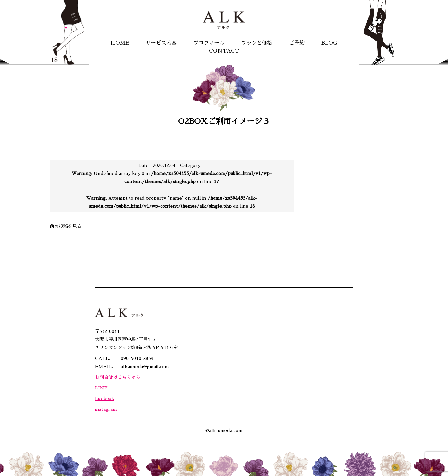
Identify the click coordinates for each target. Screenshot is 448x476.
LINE (101, 388)
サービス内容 (161, 43)
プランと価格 (257, 43)
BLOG (329, 43)
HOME (120, 43)
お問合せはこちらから (118, 377)
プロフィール (209, 43)
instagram (106, 409)
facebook (105, 398)
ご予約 (297, 43)
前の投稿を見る (66, 226)
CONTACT (224, 51)
